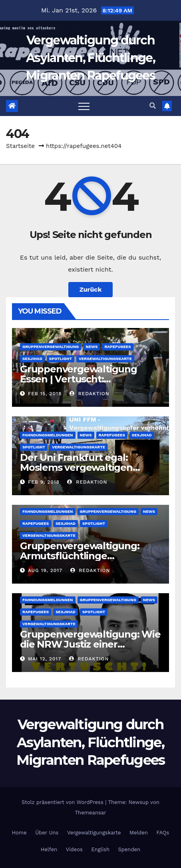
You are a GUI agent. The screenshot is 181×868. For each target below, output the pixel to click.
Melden (139, 833)
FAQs (163, 833)
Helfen (49, 849)
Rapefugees (117, 347)
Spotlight (61, 359)
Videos (74, 849)
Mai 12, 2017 (45, 659)
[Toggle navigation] (84, 106)
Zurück (91, 289)
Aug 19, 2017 (45, 570)
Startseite (20, 146)
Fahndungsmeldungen (48, 435)
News (91, 347)
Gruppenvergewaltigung (51, 347)
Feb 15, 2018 (45, 394)
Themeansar (91, 813)
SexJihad (32, 359)
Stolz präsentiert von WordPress (63, 802)
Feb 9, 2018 (44, 482)
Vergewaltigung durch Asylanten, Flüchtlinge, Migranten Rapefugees (90, 58)
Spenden (129, 849)
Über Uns (47, 833)
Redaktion (90, 394)
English (100, 849)
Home (19, 833)
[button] (153, 106)
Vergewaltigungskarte (105, 359)
